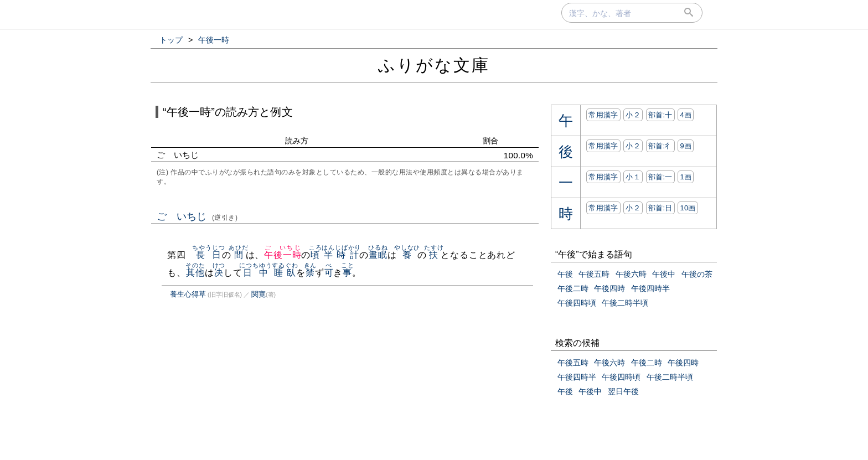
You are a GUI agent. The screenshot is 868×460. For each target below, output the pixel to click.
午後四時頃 (577, 303)
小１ (633, 177)
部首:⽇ (660, 208)
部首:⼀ (660, 177)
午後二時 (573, 288)
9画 (686, 146)
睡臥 (285, 273)
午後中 (664, 274)
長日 (208, 255)
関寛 (259, 294)
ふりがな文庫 (434, 65)
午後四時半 (650, 288)
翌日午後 (623, 391)
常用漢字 (603, 115)
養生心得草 (188, 294)
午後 (565, 274)
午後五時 (594, 274)
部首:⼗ (660, 115)
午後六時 (631, 274)
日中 (255, 273)
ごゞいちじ (197, 216)
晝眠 (378, 255)
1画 (686, 177)
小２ (633, 115)
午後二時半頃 (625, 303)
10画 (688, 208)
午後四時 (609, 288)
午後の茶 (697, 274)
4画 (686, 115)
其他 (195, 273)
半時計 (341, 255)
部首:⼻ (660, 146)
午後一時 (283, 255)
